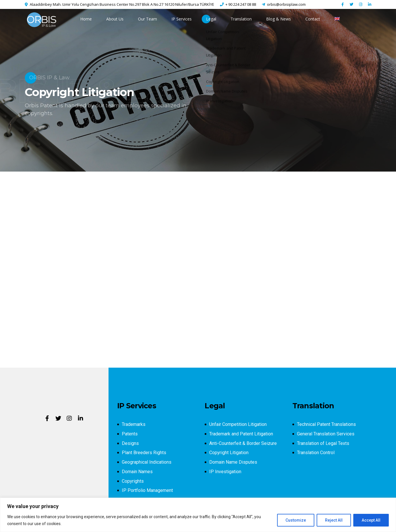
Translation (241, 19)
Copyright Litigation (229, 453)
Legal (211, 19)
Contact (313, 19)
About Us (115, 19)
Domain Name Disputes (233, 462)
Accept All (371, 520)
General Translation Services (326, 434)
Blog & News (279, 19)
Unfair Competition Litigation (238, 424)
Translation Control (316, 453)
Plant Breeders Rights (144, 453)
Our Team (147, 19)
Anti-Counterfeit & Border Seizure (243, 443)
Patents (130, 434)
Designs (130, 443)
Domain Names (137, 472)
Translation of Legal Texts (323, 443)
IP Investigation (225, 472)
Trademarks (134, 424)
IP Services (182, 19)
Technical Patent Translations (326, 424)
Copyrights (133, 481)
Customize (296, 520)
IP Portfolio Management (147, 490)
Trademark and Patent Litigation (241, 434)
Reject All (334, 520)
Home (86, 19)
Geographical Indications (147, 462)
